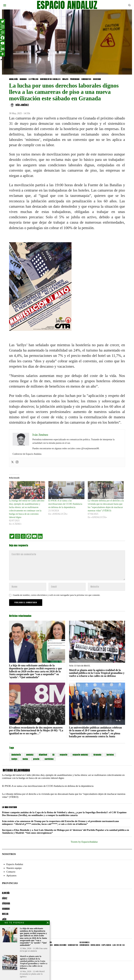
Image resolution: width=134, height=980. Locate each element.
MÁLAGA (6, 924)
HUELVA (5, 914)
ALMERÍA (6, 893)
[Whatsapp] (23, 536)
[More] (2, 54)
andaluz (30, 755)
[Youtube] (34, 536)
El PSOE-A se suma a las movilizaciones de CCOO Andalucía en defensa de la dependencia (65, 504)
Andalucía (16, 755)
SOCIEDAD (97, 79)
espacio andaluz (80, 755)
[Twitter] (12, 536)
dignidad (43, 755)
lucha (25, 759)
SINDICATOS (86, 79)
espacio (63, 755)
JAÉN (4, 919)
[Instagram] (18, 536)
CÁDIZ (5, 898)
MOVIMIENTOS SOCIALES (50, 79)
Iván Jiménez (19, 105)
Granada (97, 755)
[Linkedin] (40, 536)
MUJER (65, 79)
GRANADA (23, 79)
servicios (49, 759)
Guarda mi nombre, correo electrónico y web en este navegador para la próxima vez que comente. (56, 595)
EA (53, 755)
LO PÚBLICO (33, 79)
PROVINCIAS (75, 79)
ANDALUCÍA (13, 79)
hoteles (110, 755)
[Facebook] (29, 536)
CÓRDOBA (6, 903)
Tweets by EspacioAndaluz (84, 842)
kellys (14, 759)
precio (36, 759)
